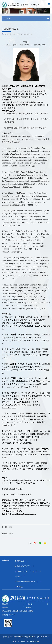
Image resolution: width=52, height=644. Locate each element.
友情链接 (29, 604)
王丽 (7, 527)
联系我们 (29, 607)
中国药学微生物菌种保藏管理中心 (27, 582)
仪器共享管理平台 (21, 571)
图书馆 (35, 571)
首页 (14, 34)
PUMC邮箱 (19, 587)
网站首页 (5, 604)
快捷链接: (5, 560)
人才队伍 (19, 34)
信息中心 (18, 576)
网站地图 (5, 607)
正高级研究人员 (27, 34)
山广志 (7, 534)
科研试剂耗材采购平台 (23, 566)
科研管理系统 (20, 561)
